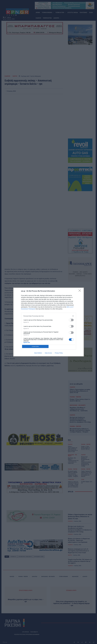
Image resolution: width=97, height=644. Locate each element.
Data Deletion (38, 353)
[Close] (80, 291)
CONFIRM (35, 346)
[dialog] (49, 322)
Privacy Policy (59, 353)
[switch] (71, 320)
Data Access (48, 353)
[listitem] (49, 316)
